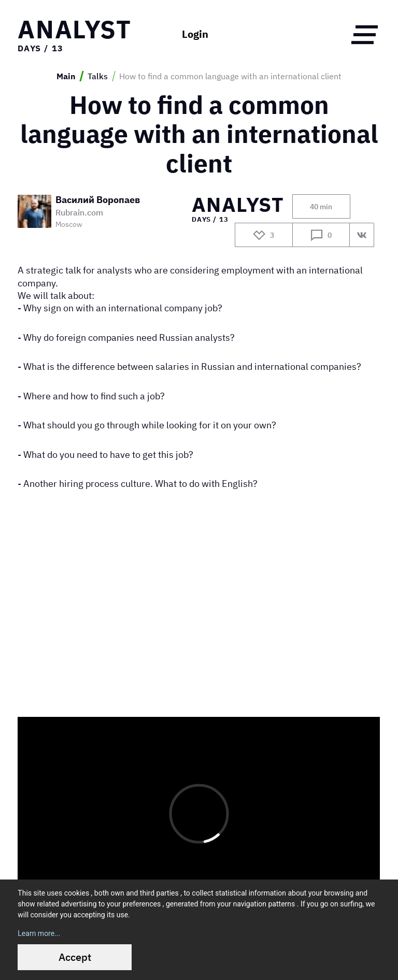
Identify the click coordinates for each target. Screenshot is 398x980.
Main (66, 76)
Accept (75, 957)
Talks (98, 76)
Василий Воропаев (98, 200)
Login (195, 34)
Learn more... (39, 933)
